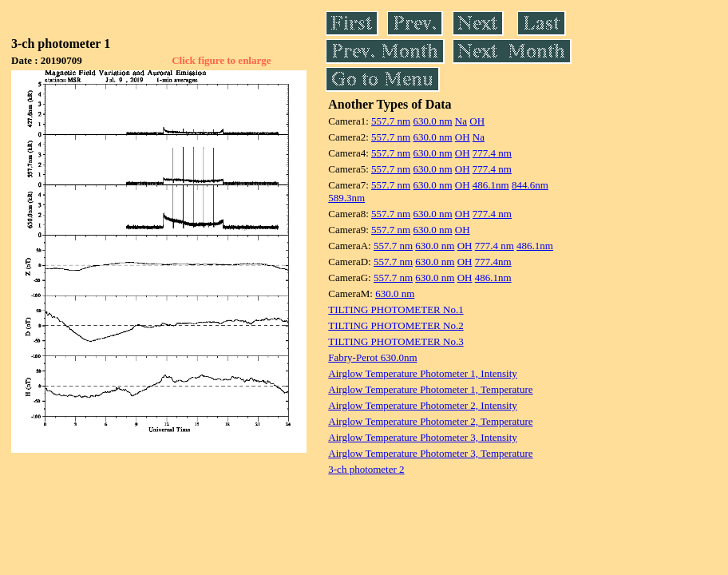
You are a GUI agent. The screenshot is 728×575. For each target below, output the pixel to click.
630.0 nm (432, 121)
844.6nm (530, 185)
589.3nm (346, 198)
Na (461, 121)
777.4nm (493, 262)
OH (477, 121)
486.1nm (491, 185)
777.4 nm (492, 153)
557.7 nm (391, 121)
